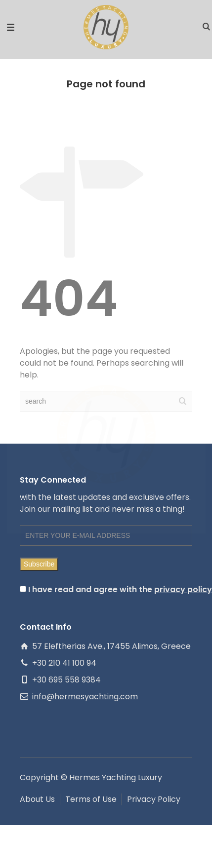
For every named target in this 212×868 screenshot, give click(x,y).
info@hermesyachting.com (85, 697)
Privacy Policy (154, 799)
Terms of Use (91, 799)
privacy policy (183, 589)
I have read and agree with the (106, 589)
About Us (37, 799)
